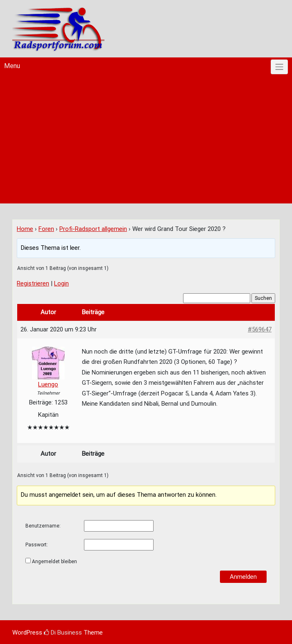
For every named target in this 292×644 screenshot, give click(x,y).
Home (25, 229)
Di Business (63, 633)
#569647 (260, 329)
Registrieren (33, 283)
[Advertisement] (146, 142)
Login (61, 283)
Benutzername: (43, 526)
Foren (46, 229)
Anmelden (243, 577)
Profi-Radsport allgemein (93, 229)
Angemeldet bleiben (54, 562)
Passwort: (37, 545)
